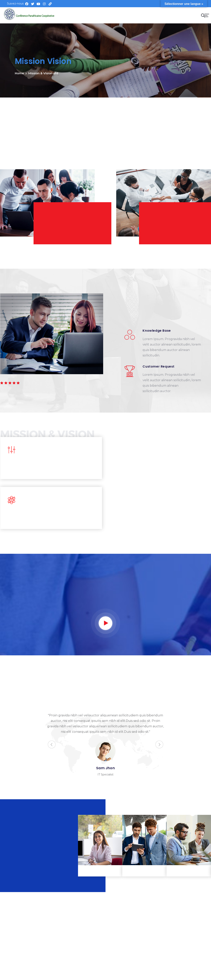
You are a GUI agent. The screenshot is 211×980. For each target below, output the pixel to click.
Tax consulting (100, 871)
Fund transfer (145, 871)
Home (19, 73)
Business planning (189, 871)
